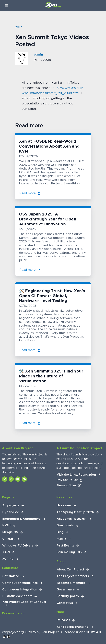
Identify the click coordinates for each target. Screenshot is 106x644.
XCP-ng (8, 559)
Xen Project (50, 632)
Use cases (64, 505)
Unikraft (8, 539)
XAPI (6, 552)
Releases (63, 620)
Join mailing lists (69, 552)
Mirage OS (10, 532)
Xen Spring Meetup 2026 (75, 512)
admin (38, 55)
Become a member (71, 583)
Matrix (61, 539)
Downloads (65, 525)
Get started (11, 576)
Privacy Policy (70, 480)
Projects (8, 497)
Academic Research (72, 519)
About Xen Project (71, 569)
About (61, 561)
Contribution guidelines (20, 583)
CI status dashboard (17, 596)
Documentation (14, 613)
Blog (60, 532)
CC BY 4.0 (93, 632)
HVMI (6, 525)
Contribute (10, 568)
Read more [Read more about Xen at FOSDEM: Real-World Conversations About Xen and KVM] (30, 193)
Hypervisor (11, 512)
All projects (11, 505)
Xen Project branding (73, 627)
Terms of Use (69, 485)
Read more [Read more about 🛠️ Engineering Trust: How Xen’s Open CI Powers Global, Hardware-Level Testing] (30, 350)
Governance (66, 589)
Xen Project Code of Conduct (24, 602)
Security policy (68, 596)
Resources (64, 497)
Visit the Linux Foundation (79, 475)
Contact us (65, 603)
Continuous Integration (20, 589)
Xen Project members (73, 576)
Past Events (65, 546)
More (60, 612)
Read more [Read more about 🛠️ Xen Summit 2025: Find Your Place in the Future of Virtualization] (30, 423)
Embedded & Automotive (21, 519)
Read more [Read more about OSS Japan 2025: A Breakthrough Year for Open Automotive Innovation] (30, 270)
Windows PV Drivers (18, 546)
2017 (19, 27)
